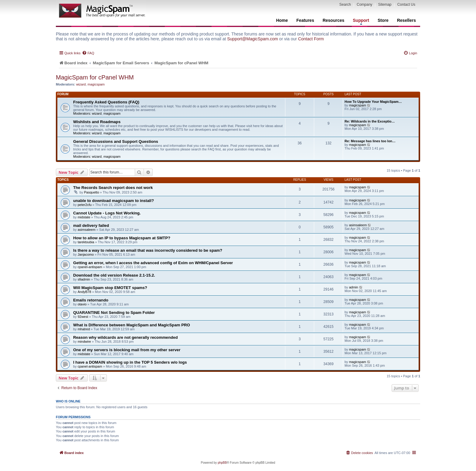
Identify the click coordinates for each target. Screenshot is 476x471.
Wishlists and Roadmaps (97, 122)
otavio (82, 304)
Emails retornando (91, 300)
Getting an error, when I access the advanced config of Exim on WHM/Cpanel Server (153, 263)
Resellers (406, 20)
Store (383, 20)
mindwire (84, 341)
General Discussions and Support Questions (116, 141)
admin (354, 287)
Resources (334, 20)
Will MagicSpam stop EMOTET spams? (110, 288)
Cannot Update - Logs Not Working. (107, 213)
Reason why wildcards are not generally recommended (125, 337)
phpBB (222, 463)
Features (305, 20)
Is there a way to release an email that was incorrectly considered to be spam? (148, 250)
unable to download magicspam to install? (114, 201)
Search (345, 5)
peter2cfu (85, 205)
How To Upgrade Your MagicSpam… (373, 102)
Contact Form (311, 39)
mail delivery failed (91, 225)
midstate (84, 217)
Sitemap (385, 5)
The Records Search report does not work (113, 188)
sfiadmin (84, 279)
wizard (81, 84)
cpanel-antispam (90, 267)
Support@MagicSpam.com (253, 39)
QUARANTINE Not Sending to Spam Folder (114, 313)
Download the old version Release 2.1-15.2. (114, 275)
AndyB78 (85, 292)
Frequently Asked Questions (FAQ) (106, 102)
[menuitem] (88, 53)
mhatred (84, 329)
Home (282, 20)
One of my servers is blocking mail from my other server (127, 350)
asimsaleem (87, 230)
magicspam (96, 84)
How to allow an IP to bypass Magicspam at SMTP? (122, 238)
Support (361, 21)
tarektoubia (86, 242)
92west (83, 317)
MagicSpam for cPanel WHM (95, 77)
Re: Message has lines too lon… (370, 141)
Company (364, 5)
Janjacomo (86, 254)
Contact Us (406, 5)
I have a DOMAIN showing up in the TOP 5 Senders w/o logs (130, 362)
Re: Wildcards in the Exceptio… (370, 121)
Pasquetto (92, 192)
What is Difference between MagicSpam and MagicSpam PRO (132, 325)
